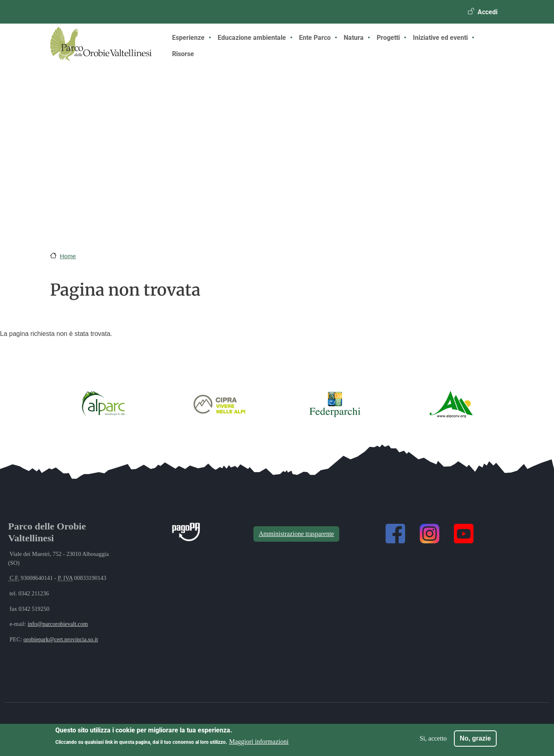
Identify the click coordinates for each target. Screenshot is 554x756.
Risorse (183, 54)
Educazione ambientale (252, 38)
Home (68, 256)
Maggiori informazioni (259, 742)
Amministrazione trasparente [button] (296, 534)
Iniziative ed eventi (440, 38)
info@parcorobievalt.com (58, 624)
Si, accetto (433, 738)
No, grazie (475, 738)
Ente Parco (315, 38)
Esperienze (188, 38)
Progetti (388, 38)
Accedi (487, 12)
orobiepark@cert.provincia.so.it (61, 639)
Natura (354, 38)
